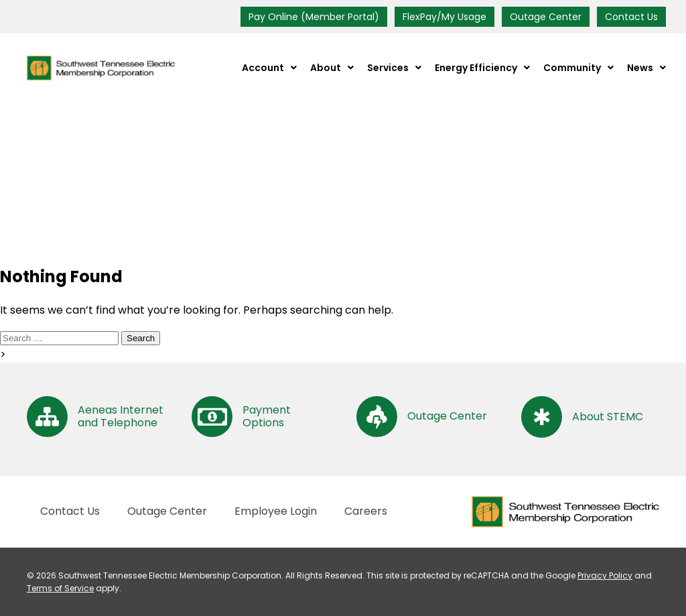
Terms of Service (60, 588)
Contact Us (631, 17)
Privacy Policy (605, 575)
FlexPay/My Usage (444, 17)
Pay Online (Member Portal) (314, 17)
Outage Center (546, 17)
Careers (366, 511)
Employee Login (276, 511)
